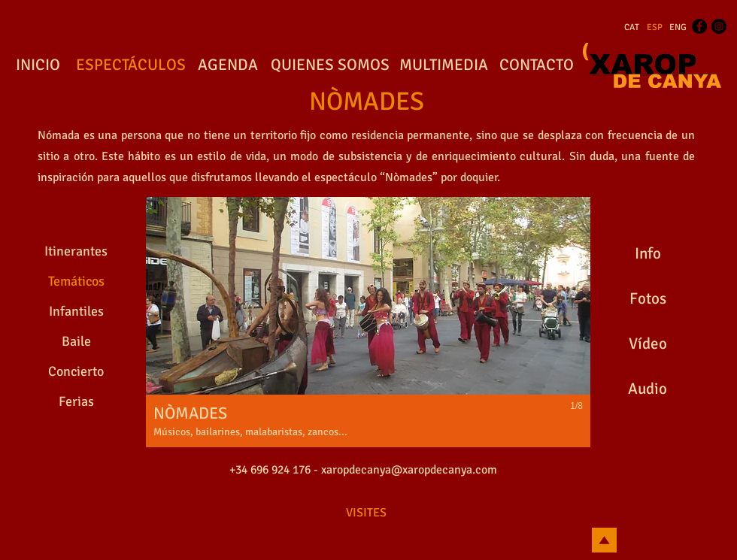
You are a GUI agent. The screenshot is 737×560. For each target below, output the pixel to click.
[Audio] (648, 389)
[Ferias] (76, 402)
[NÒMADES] (366, 102)
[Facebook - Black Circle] (699, 26)
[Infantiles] (76, 312)
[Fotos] (648, 299)
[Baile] (76, 342)
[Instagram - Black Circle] (719, 26)
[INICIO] (38, 65)
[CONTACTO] (536, 65)
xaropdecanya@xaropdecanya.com (409, 470)
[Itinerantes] (76, 252)
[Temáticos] (76, 282)
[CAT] (632, 28)
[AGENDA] (228, 65)
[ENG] (678, 28)
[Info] (648, 254)
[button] (368, 322)
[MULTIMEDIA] (443, 65)
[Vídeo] (648, 344)
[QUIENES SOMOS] (330, 65)
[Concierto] (76, 372)
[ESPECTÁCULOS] (130, 65)
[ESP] (655, 28)
